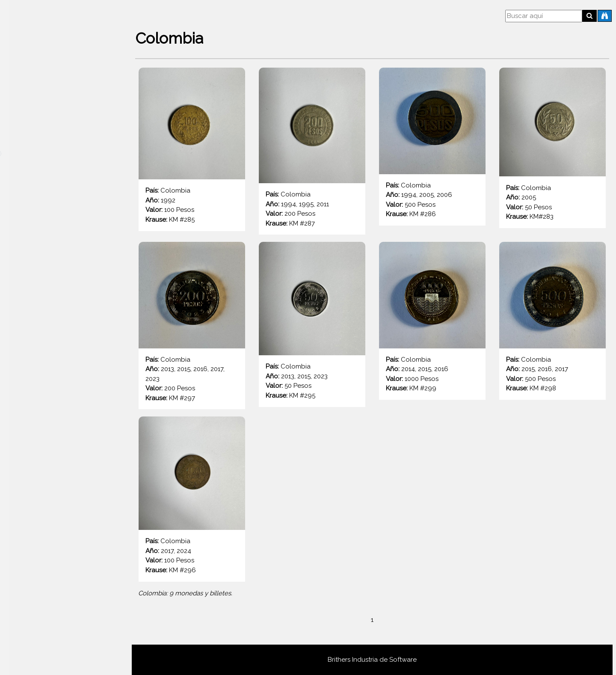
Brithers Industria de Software (372, 660)
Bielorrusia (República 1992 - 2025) (43, 443)
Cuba (23, 637)
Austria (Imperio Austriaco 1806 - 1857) (53, 322)
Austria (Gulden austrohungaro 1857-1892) (59, 244)
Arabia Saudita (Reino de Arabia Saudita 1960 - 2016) (64, 149)
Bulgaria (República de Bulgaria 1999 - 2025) (61, 522)
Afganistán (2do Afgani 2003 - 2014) (43, 123)
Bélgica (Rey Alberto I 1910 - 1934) (46, 365)
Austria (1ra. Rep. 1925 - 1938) (39, 296)
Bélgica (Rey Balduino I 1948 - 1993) (49, 391)
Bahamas (28, 343)
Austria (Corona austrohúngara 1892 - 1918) (61, 218)
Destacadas (33, 85)
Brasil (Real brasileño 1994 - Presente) (55, 495)
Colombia (29, 621)
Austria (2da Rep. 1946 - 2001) (40, 192)
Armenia (27, 170)
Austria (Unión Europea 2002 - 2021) (49, 270)
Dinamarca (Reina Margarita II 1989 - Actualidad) (63, 659)
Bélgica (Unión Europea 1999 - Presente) (56, 417)
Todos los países (40, 101)
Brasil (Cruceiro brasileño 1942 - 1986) (55, 469)
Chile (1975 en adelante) (35, 574)
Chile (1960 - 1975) (26, 548)
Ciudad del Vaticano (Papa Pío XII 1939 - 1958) (45, 600)
